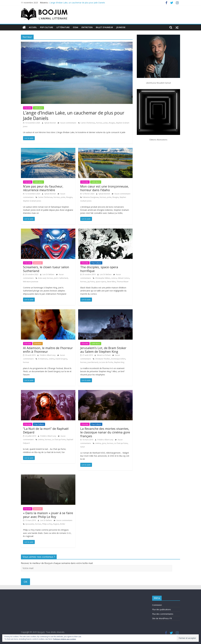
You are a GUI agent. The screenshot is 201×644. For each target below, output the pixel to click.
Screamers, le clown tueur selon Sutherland (46, 269)
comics (114, 278)
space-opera (101, 282)
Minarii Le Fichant (104, 355)
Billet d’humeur (104, 27)
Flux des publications (161, 609)
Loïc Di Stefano (49, 274)
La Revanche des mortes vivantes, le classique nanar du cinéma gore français (105, 432)
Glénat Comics (124, 278)
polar (106, 123)
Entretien (87, 27)
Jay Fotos (91, 282)
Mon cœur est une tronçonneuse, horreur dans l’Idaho (105, 188)
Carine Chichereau (88, 123)
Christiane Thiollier (103, 359)
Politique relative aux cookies (64, 639)
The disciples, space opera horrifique (99, 269)
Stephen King (119, 362)
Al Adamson (43, 359)
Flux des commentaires (163, 614)
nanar (83, 447)
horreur (99, 123)
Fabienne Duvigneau (91, 197)
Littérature (63, 27)
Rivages (112, 123)
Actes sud (42, 278)
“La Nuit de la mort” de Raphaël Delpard (46, 430)
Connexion (157, 605)
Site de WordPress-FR (162, 618)
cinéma (52, 359)
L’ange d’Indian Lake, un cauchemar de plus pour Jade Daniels (77, 3)
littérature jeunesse (31, 282)
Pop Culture (47, 27)
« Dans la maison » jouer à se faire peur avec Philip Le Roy (48, 515)
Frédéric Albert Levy (48, 355)
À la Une (28, 108)
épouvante (30, 524)
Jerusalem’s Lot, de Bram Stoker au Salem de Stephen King (103, 350)
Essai (76, 27)
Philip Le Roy (47, 524)
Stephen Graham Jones (32, 201)
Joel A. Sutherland (61, 278)
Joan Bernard (93, 362)
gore (104, 443)
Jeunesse (121, 27)
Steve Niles (111, 282)
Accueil (33, 27)
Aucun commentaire (67, 123)
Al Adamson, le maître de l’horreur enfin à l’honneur (48, 350)
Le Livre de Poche (106, 362)
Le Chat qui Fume (59, 440)
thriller (63, 524)
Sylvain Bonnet (50, 123)
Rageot (56, 524)
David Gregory (61, 359)
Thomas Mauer (123, 282)
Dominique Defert (118, 359)
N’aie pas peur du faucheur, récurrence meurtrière (43, 188)
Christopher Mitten (103, 278)
